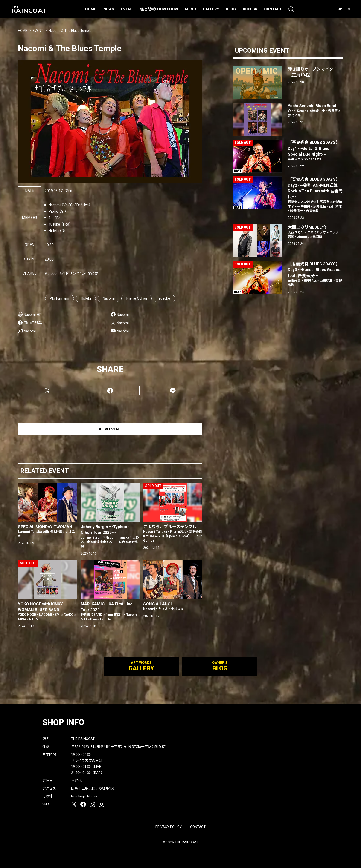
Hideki (86, 298)
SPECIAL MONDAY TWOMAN (47, 531)
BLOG (231, 9)
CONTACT (273, 9)
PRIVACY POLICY (169, 827)
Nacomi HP (33, 315)
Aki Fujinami (60, 298)
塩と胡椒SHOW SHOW (159, 9)
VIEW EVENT (110, 429)
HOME (91, 9)
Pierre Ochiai (137, 298)
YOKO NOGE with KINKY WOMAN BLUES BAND (47, 612)
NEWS (109, 9)
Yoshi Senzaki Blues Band (315, 110)
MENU (190, 9)
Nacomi (109, 298)
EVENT (127, 9)
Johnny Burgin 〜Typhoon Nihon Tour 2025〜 (110, 537)
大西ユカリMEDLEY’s (315, 232)
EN (348, 9)
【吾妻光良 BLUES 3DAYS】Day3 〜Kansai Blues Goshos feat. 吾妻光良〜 (315, 274)
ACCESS (250, 9)
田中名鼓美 (33, 323)
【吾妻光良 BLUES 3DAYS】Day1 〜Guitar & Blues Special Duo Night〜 (315, 151)
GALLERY (211, 9)
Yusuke (164, 298)
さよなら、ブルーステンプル (173, 534)
